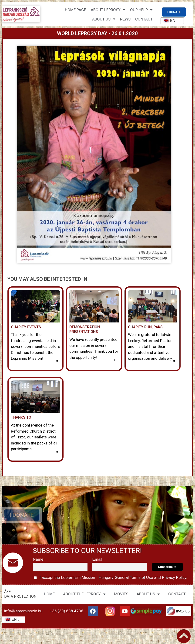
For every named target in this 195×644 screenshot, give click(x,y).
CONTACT (144, 19)
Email (97, 559)
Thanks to (21, 417)
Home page (76, 10)
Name (38, 559)
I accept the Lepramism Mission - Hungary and (111, 578)
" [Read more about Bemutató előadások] (115, 363)
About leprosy (108, 10)
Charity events (26, 327)
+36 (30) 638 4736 (67, 611)
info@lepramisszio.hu (23, 611)
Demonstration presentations (85, 329)
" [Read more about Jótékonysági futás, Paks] (174, 364)
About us (104, 19)
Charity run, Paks (145, 327)
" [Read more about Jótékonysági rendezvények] (57, 364)
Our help (141, 10)
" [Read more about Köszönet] (57, 454)
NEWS (125, 19)
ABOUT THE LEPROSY (84, 594)
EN (168, 21)
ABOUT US (148, 594)
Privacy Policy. (174, 578)
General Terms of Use (134, 578)
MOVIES (121, 594)
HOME (49, 594)
